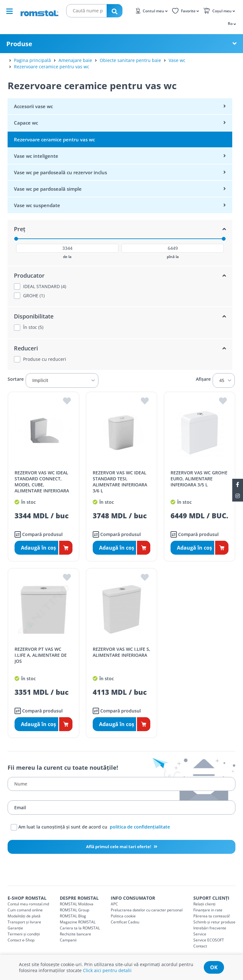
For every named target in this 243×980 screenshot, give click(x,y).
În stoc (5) (33, 327)
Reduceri (26, 348)
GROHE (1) (34, 296)
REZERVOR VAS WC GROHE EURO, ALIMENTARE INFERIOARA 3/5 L (199, 479)
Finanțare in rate (208, 910)
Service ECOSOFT (209, 940)
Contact (200, 946)
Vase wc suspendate (37, 205)
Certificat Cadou (125, 922)
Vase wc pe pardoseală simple (48, 189)
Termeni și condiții (24, 934)
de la (67, 257)
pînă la (173, 257)
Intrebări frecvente (210, 928)
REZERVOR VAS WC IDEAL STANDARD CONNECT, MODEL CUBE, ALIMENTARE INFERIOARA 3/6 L (42, 485)
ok (214, 967)
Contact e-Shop (21, 940)
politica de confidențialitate (140, 827)
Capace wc (26, 123)
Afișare (203, 379)
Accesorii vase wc (33, 106)
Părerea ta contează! (212, 916)
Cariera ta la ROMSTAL (80, 928)
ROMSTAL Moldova (77, 904)
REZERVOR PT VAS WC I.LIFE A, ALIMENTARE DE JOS (41, 655)
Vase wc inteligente (36, 156)
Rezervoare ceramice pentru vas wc (52, 67)
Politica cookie (123, 916)
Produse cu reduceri (45, 359)
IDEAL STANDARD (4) (45, 287)
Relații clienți (204, 904)
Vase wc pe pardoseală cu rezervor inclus (60, 172)
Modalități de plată (24, 916)
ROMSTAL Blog (73, 916)
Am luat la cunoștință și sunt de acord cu (90, 827)
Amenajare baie (75, 60)
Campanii (68, 940)
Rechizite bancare (75, 934)
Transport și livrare (24, 922)
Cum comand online (25, 910)
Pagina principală (32, 60)
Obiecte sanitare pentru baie (130, 60)
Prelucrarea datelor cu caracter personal (147, 910)
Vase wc (177, 60)
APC (114, 904)
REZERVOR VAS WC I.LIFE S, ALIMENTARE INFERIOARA (121, 652)
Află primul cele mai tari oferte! (119, 847)
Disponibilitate (34, 316)
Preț (20, 229)
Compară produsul (39, 534)
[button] (231, 23)
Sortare (16, 379)
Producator (29, 275)
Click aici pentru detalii (107, 970)
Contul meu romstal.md (28, 904)
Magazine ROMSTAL (78, 922)
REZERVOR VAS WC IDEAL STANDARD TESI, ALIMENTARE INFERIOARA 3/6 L (120, 482)
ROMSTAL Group (75, 910)
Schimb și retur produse (214, 922)
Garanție (15, 928)
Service (200, 934)
